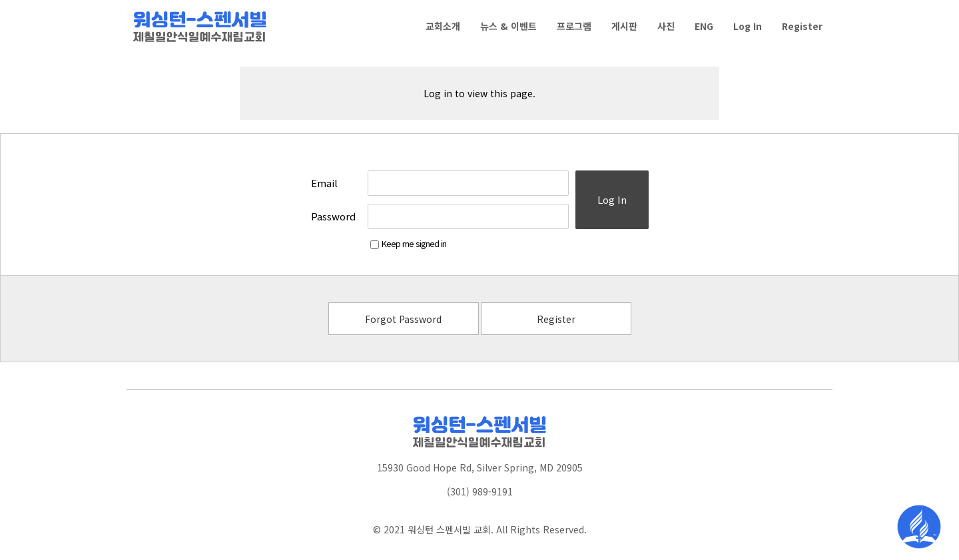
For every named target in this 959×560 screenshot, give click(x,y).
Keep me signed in (408, 243)
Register (556, 319)
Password (333, 216)
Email (324, 183)
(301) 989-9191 (480, 491)
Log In (612, 199)
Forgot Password (403, 319)
